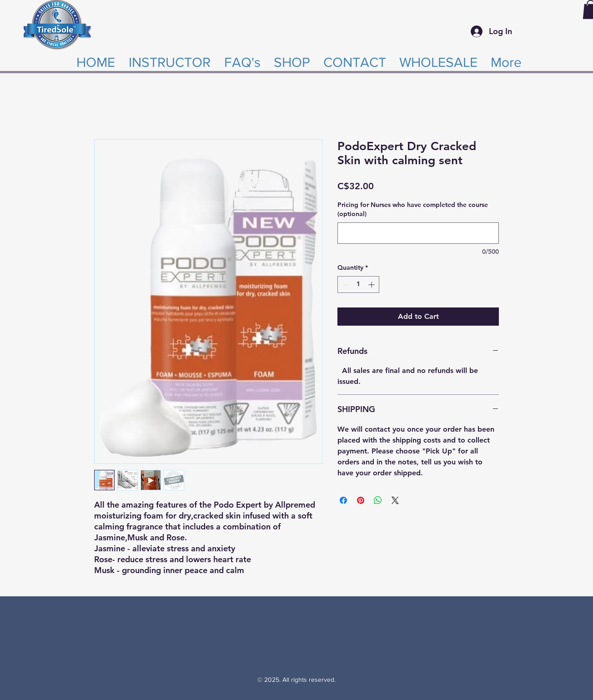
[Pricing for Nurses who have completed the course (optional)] (418, 233)
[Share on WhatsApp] (378, 500)
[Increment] (372, 285)
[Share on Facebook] (343, 500)
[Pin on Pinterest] (361, 500)
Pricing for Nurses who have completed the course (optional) (413, 209)
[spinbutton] (358, 285)
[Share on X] (395, 500)
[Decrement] (344, 285)
